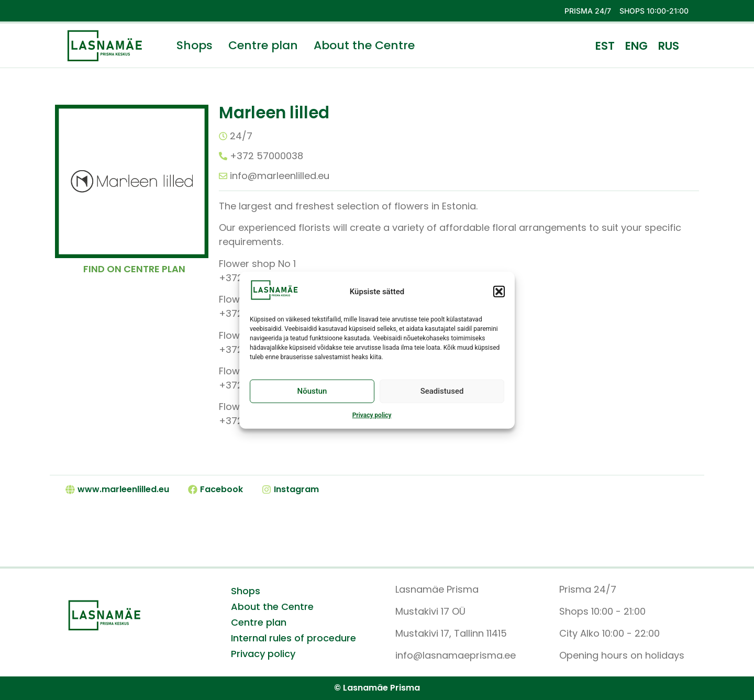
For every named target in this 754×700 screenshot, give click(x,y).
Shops (195, 46)
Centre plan (263, 46)
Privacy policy (372, 418)
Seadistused (442, 395)
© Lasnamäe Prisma (377, 688)
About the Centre (364, 46)
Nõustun (312, 395)
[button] (499, 295)
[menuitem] (605, 46)
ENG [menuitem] (636, 46)
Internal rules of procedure (293, 638)
